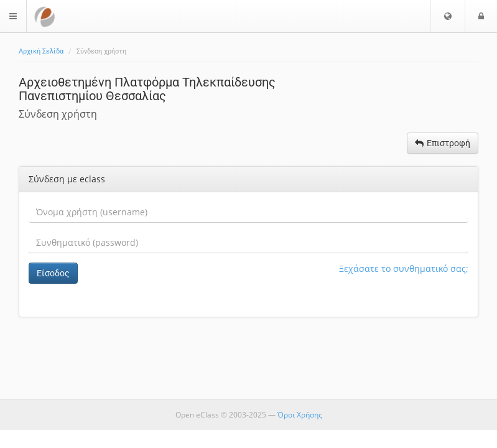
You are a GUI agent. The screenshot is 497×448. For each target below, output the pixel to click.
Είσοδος (53, 273)
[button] (448, 16)
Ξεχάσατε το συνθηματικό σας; (404, 268)
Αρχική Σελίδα (41, 51)
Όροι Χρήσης (300, 415)
